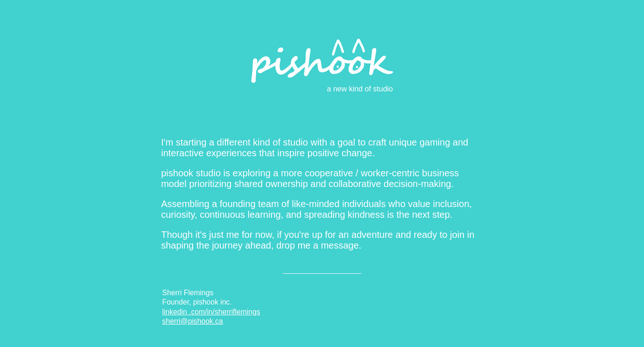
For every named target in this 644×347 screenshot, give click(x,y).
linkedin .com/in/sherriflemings (211, 312)
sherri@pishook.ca (193, 321)
